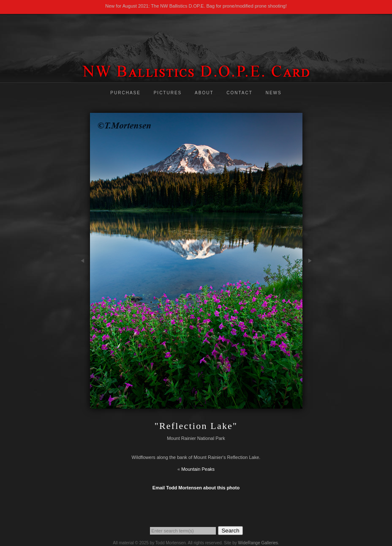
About (204, 93)
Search (230, 531)
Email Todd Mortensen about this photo (196, 488)
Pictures (168, 93)
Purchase (125, 93)
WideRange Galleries (258, 543)
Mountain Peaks (198, 469)
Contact (240, 93)
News (274, 93)
